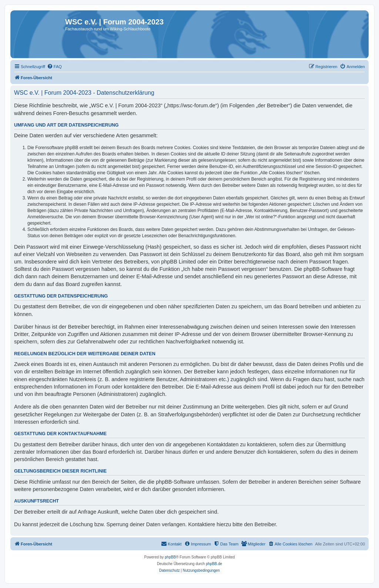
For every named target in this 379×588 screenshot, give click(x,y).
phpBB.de (214, 564)
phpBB (170, 557)
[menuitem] (54, 67)
